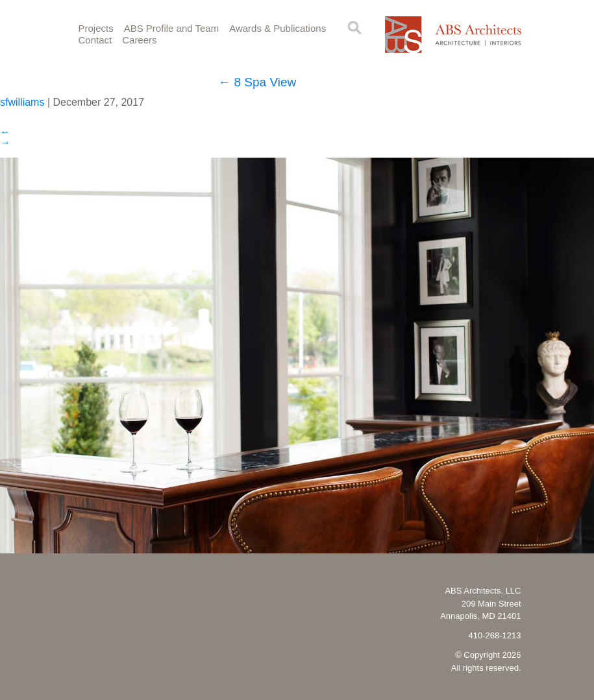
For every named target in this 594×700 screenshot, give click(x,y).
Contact (95, 40)
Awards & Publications (278, 28)
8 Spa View (257, 82)
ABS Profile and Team (171, 28)
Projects (96, 28)
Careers (139, 40)
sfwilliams (22, 102)
